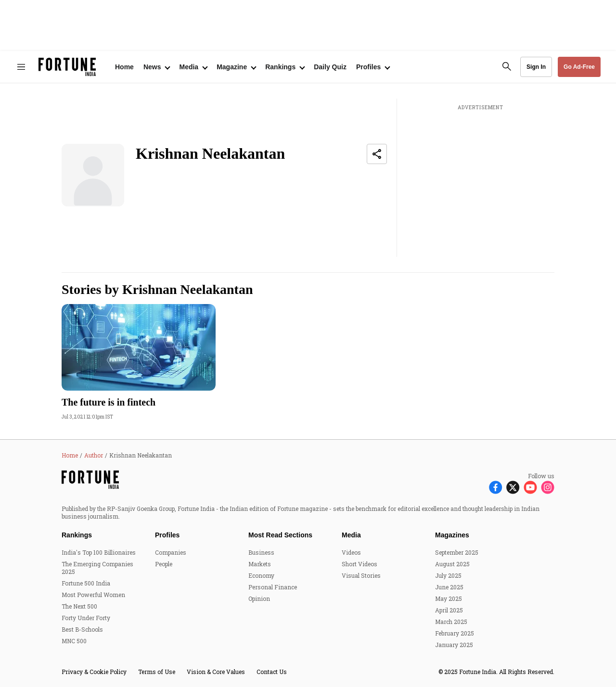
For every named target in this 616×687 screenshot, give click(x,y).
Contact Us (272, 672)
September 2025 (457, 552)
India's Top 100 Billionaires (99, 552)
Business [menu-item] (261, 552)
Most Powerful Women (93, 595)
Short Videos (359, 564)
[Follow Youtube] (530, 487)
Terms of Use (157, 672)
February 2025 (455, 633)
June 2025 (449, 587)
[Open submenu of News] (157, 67)
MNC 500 (74, 641)
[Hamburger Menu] (21, 67)
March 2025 (451, 622)
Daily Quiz (330, 67)
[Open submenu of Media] (193, 67)
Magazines (452, 535)
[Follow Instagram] (548, 487)
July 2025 (448, 575)
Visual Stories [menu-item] (361, 575)
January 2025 (454, 645)
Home (124, 67)
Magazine (232, 67)
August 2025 (452, 564)
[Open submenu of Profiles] (373, 67)
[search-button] (507, 66)
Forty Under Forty (86, 618)
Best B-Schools (82, 629)
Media (351, 535)
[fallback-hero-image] (139, 347)
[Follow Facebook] (496, 487)
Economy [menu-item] (261, 575)
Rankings (280, 67)
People (164, 564)
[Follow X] (513, 487)
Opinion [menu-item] (259, 598)
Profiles (167, 535)
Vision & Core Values (216, 672)
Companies (171, 552)
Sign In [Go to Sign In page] (536, 67)
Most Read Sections (280, 535)
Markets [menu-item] (260, 564)
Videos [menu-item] (351, 552)
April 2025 (449, 610)
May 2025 (449, 598)
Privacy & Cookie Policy (94, 672)
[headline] (139, 402)
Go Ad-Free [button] (579, 67)
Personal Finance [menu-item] (273, 587)
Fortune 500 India (86, 583)
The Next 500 (79, 606)
